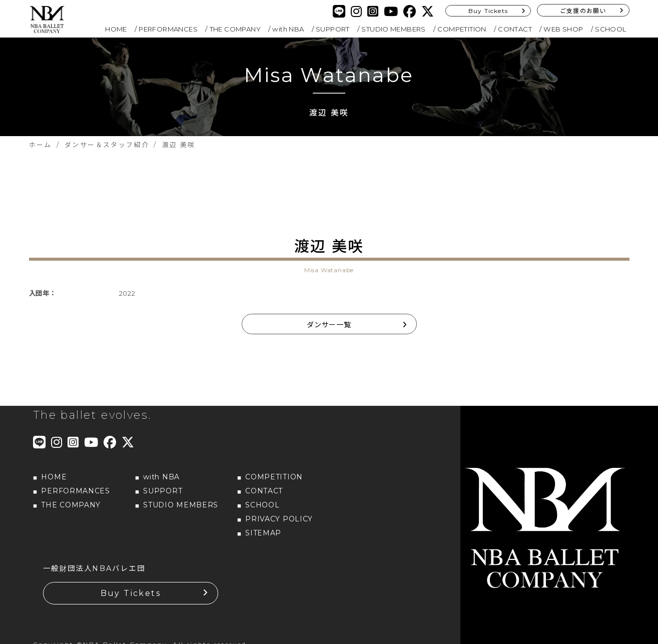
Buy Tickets (488, 11)
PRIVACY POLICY (279, 519)
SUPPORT (333, 29)
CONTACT (515, 29)
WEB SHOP (563, 29)
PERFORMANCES (168, 29)
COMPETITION (462, 29)
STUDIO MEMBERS (394, 29)
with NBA (288, 29)
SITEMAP (263, 533)
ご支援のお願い (583, 11)
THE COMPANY (235, 29)
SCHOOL (610, 29)
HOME (116, 29)
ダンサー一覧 (329, 325)
